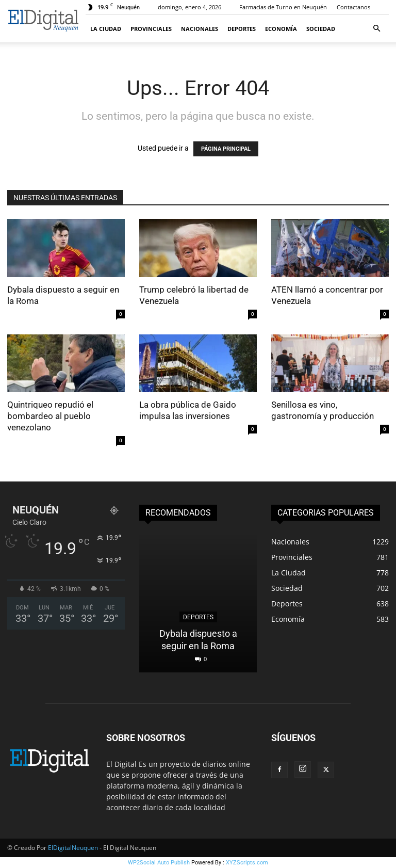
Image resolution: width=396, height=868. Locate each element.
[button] (376, 29)
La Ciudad (106, 29)
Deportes (242, 29)
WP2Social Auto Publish (159, 863)
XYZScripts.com (247, 863)
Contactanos (353, 7)
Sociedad (321, 29)
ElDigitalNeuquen (73, 848)
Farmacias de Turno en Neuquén (283, 7)
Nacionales (200, 29)
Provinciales (151, 29)
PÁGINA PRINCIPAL (226, 149)
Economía (281, 29)
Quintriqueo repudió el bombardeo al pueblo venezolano (50, 416)
